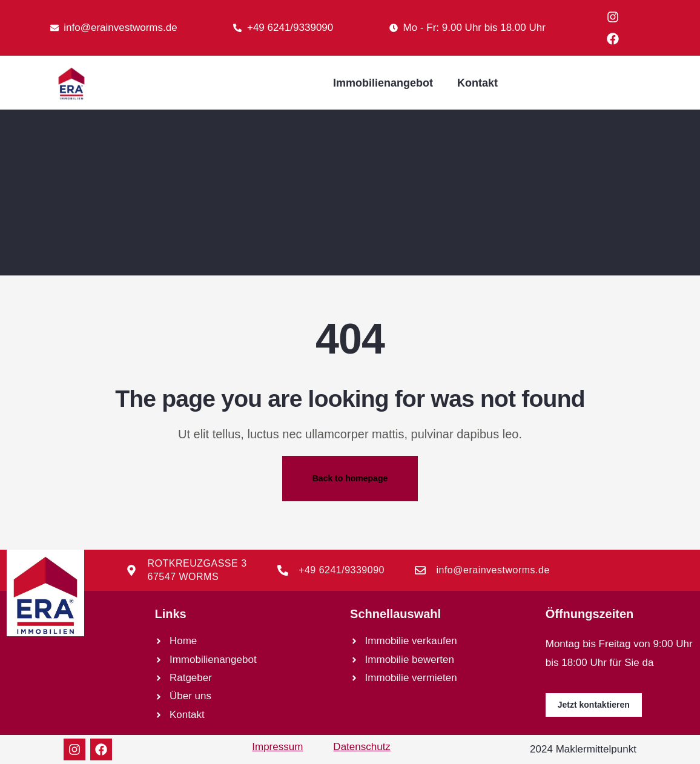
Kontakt (477, 83)
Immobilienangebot (383, 83)
